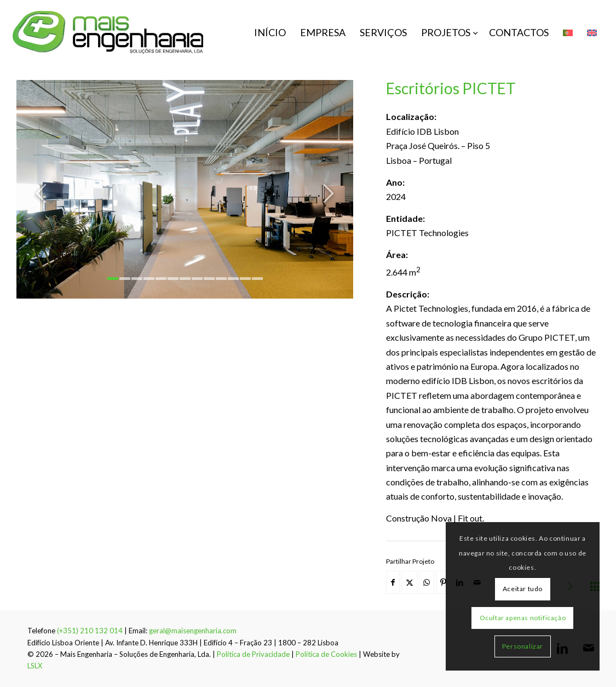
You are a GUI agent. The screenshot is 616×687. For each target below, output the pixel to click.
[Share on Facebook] (393, 582)
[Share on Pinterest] (443, 582)
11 (233, 279)
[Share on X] (409, 582)
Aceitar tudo (523, 589)
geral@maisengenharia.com (193, 631)
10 (221, 279)
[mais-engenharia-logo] (108, 32)
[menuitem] (270, 32)
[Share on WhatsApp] (427, 582)
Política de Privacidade (253, 654)
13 (257, 279)
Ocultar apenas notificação (523, 618)
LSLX (35, 666)
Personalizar (523, 646)
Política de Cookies (326, 654)
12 (245, 279)
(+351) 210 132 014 (90, 631)
